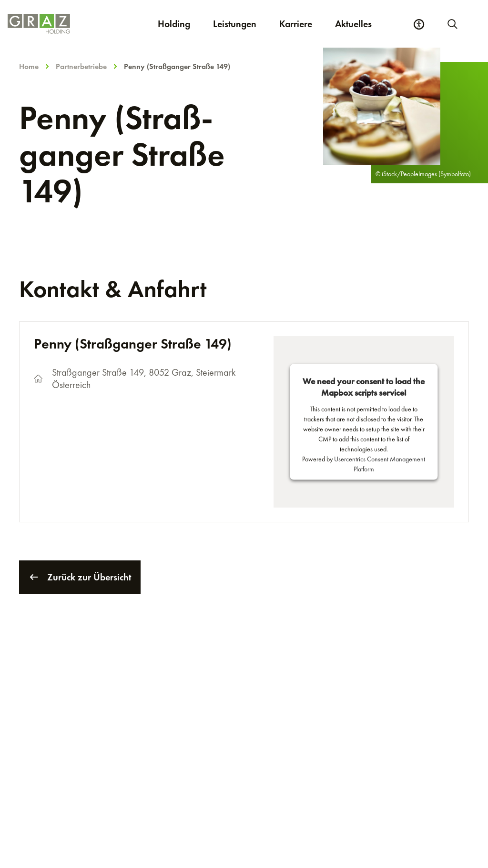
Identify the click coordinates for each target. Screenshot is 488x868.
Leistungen (235, 24)
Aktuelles (353, 24)
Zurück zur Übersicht (80, 577)
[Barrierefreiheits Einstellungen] (419, 24)
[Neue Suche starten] (452, 24)
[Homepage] (39, 24)
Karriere (301, 24)
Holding (174, 24)
